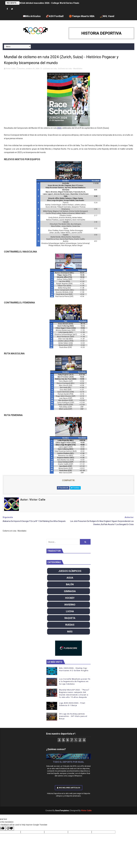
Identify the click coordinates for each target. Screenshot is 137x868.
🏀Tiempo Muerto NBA (82, 16)
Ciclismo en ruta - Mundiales (70, 69)
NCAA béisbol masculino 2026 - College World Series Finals (49, 3)
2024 (59, 128)
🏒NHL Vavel (107, 16)
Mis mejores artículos (69, 788)
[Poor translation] (10, 828)
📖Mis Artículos (32, 16)
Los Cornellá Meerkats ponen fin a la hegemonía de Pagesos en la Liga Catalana (75, 681)
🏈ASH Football (55, 16)
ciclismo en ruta (50, 69)
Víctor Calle (86, 811)
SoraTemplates (62, 811)
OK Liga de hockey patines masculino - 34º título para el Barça (73, 716)
